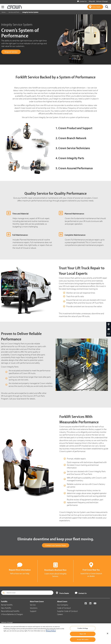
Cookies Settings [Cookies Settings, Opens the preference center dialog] (83, 632)
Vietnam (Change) (102, 1)
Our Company (63, 605)
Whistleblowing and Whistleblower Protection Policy (80, 624)
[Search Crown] (27, 593)
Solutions (34, 608)
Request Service (11, 52)
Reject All (83, 637)
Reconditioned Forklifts (10, 611)
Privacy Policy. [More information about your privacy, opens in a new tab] (51, 634)
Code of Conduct (64, 608)
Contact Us (82, 1)
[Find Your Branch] (109, 324)
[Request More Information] (109, 329)
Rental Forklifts (7, 605)
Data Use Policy (57, 624)
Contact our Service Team (56, 545)
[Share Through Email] (109, 334)
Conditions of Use (45, 624)
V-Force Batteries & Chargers (12, 614)
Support (33, 611)
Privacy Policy (34, 624)
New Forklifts (6, 608)
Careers (60, 614)
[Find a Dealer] (95, 7)
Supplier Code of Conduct (67, 611)
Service (33, 605)
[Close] (108, 637)
